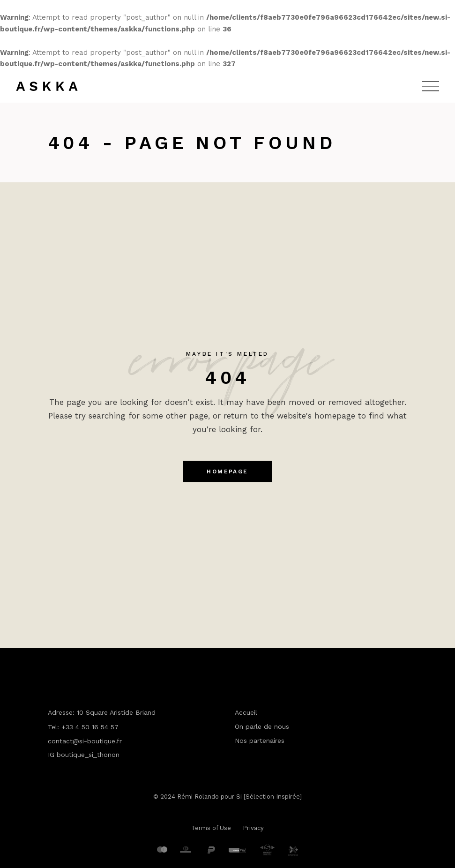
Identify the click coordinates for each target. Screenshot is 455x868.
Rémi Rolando (198, 797)
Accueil (246, 712)
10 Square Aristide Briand (116, 712)
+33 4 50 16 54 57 (90, 727)
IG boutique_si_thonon (84, 755)
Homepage (227, 471)
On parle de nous (262, 726)
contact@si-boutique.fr (85, 741)
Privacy (253, 828)
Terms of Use (211, 828)
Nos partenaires (260, 741)
